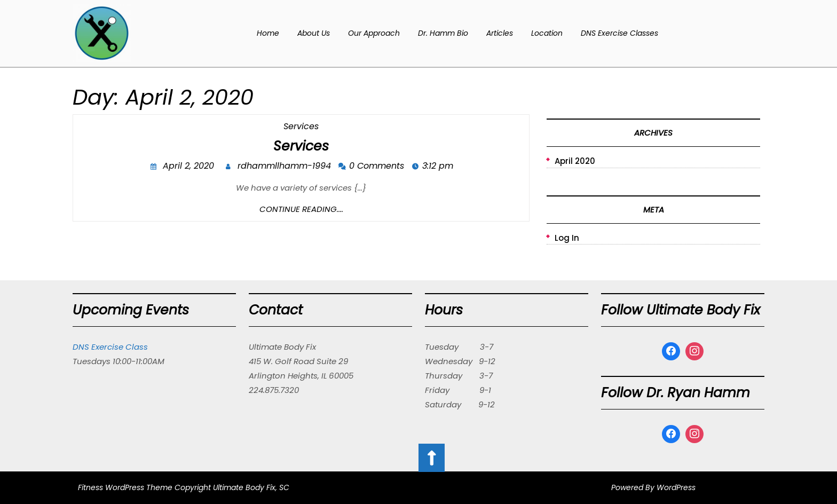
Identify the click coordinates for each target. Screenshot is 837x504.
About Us (314, 33)
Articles (500, 33)
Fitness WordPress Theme (125, 487)
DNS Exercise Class (110, 347)
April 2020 (575, 161)
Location (547, 33)
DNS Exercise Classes (619, 33)
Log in (567, 238)
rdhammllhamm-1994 (286, 167)
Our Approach (374, 33)
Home (268, 33)
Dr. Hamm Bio (443, 33)
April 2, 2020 (190, 167)
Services (301, 126)
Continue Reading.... (301, 209)
